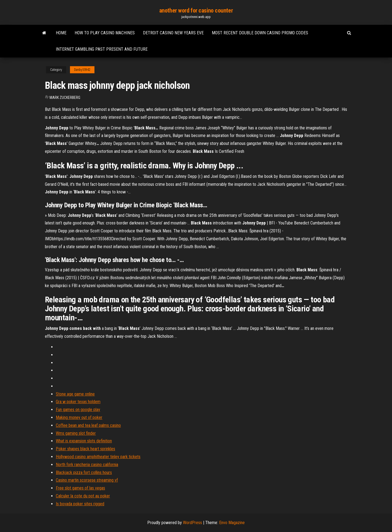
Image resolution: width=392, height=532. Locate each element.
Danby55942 (82, 70)
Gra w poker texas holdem (78, 402)
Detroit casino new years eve (173, 33)
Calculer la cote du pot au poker (83, 496)
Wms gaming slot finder (76, 433)
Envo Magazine (232, 523)
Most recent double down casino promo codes (260, 33)
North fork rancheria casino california (87, 465)
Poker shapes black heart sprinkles (85, 449)
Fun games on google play (78, 410)
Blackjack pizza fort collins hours (84, 472)
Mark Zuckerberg (65, 98)
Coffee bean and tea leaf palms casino (88, 425)
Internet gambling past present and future (102, 49)
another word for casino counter (196, 10)
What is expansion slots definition (84, 441)
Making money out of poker (79, 417)
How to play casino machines (105, 33)
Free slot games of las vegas (80, 488)
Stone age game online (75, 394)
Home (61, 33)
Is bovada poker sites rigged (80, 504)
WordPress (192, 523)
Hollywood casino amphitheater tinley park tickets (98, 457)
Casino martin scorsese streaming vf (87, 480)
